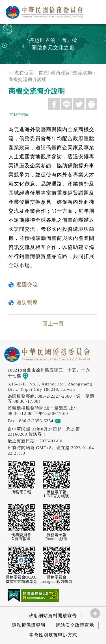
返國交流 (27, 285)
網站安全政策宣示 (75, 625)
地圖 (29, 376)
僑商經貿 (60, 73)
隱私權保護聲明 (29, 625)
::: (11, 73)
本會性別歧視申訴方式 (53, 635)
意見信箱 (66, 421)
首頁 (43, 73)
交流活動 (83, 73)
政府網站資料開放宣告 (53, 616)
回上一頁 (53, 324)
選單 (96, 10)
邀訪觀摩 (27, 302)
